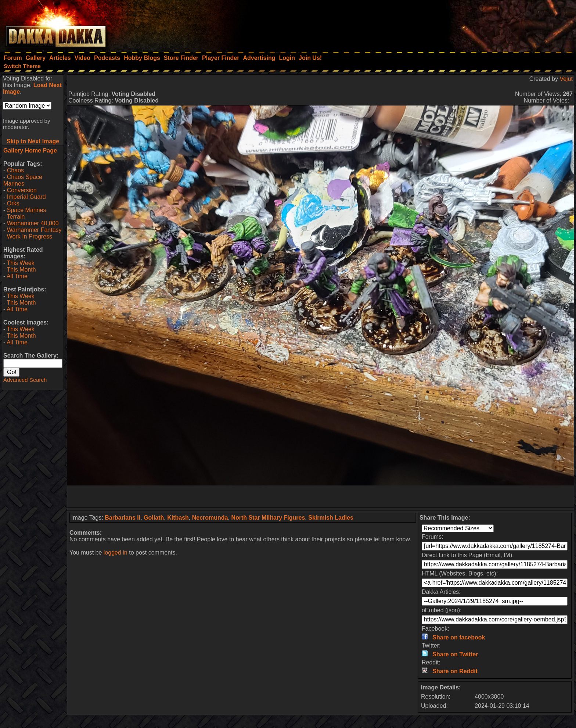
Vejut (566, 79)
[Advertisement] (477, 24)
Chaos (15, 170)
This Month (21, 270)
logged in (116, 553)
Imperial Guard (26, 197)
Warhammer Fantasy (34, 230)
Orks (13, 203)
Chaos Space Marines (23, 180)
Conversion (22, 190)
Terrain (16, 217)
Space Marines (27, 210)
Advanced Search (25, 380)
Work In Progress (30, 236)
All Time (17, 276)
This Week (20, 263)
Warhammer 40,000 (33, 223)
